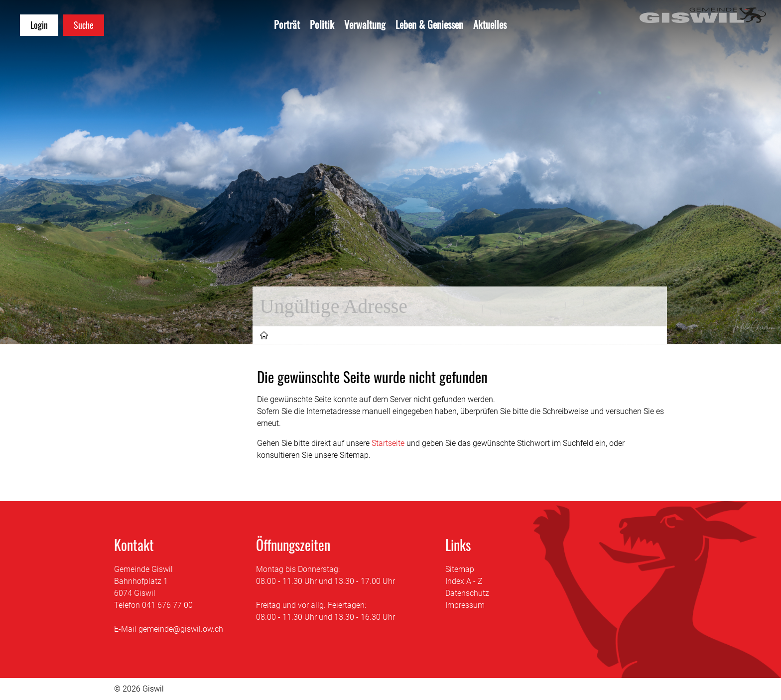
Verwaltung (365, 24)
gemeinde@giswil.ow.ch (181, 629)
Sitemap (460, 569)
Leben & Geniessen (429, 24)
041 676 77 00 (167, 605)
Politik (322, 24)
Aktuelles (490, 24)
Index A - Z (464, 581)
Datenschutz (467, 593)
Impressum (465, 605)
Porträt (287, 24)
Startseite (388, 443)
